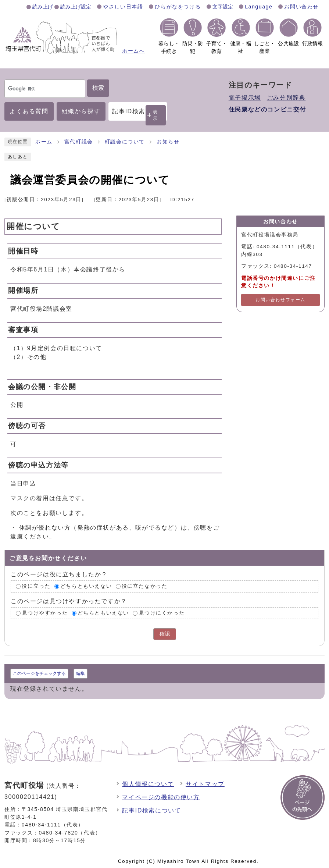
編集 (81, 673)
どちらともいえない (86, 586)
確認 (165, 634)
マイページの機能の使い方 (161, 797)
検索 (98, 88)
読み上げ (43, 7)
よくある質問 (29, 111)
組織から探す (81, 111)
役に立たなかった (145, 586)
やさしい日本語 (123, 7)
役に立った (36, 586)
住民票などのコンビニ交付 (267, 109)
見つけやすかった (45, 613)
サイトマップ (205, 784)
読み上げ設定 (76, 7)
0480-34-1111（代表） (53, 825)
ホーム (44, 142)
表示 (155, 115)
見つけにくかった (162, 613)
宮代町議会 (79, 142)
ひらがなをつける (178, 7)
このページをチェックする (39, 673)
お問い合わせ (301, 7)
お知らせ (168, 142)
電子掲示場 (245, 98)
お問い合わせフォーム (280, 300)
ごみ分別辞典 (286, 98)
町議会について (125, 142)
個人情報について (148, 784)
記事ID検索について (151, 810)
